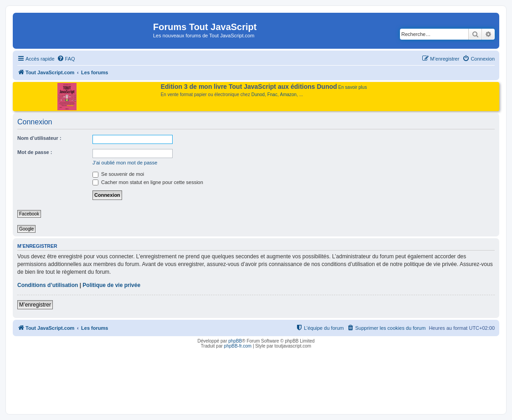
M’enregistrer (35, 305)
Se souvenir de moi (118, 174)
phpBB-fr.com (238, 346)
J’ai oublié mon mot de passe (125, 163)
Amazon (289, 95)
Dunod (258, 95)
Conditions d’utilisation (48, 285)
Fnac (272, 95)
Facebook (29, 214)
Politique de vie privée (111, 285)
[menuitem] (66, 59)
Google (26, 229)
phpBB (235, 341)
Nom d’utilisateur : (39, 138)
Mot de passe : (35, 152)
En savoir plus (353, 87)
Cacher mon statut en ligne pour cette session (148, 182)
